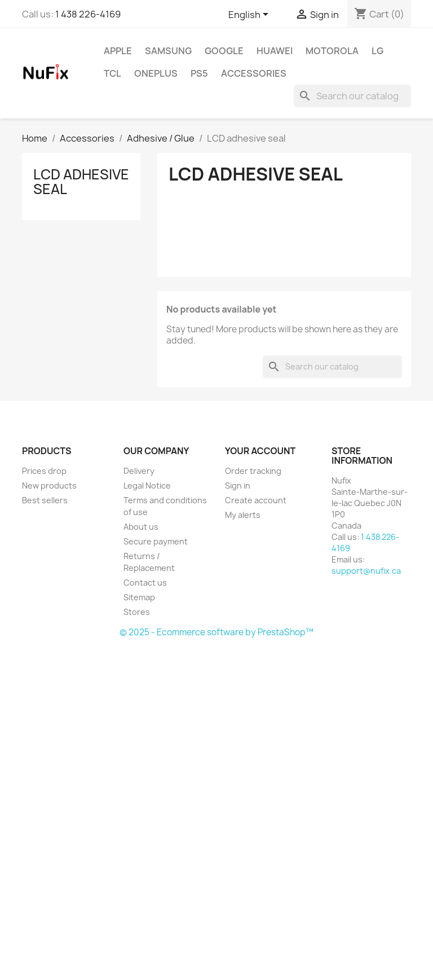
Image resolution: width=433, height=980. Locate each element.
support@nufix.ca (366, 571)
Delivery (139, 471)
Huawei (275, 51)
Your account (260, 451)
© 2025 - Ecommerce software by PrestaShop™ (216, 632)
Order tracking (253, 471)
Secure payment (156, 541)
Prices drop (44, 471)
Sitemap (139, 597)
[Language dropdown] (250, 15)
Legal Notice (147, 485)
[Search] (352, 96)
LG (377, 51)
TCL (112, 73)
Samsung (168, 51)
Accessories (254, 73)
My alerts (243, 515)
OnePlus (156, 73)
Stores (137, 612)
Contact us (145, 583)
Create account (256, 500)
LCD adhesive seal (81, 182)
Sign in (238, 485)
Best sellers (45, 500)
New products (49, 485)
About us (141, 527)
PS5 (199, 73)
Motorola (332, 51)
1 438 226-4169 (88, 14)
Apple (118, 51)
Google (224, 51)
